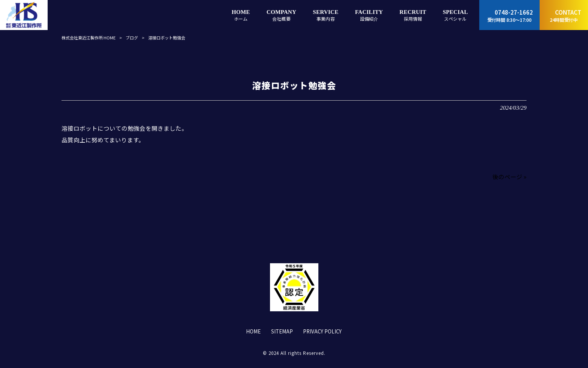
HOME (253, 332)
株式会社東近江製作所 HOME (88, 38)
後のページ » (509, 176)
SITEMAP (282, 332)
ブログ (132, 38)
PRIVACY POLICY (322, 332)
